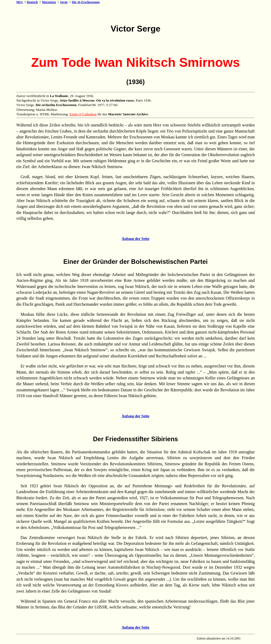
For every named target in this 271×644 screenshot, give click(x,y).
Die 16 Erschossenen (86, 2)
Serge (64, 2)
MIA (19, 2)
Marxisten (49, 2)
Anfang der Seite (136, 239)
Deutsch (32, 2)
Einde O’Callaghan (83, 114)
